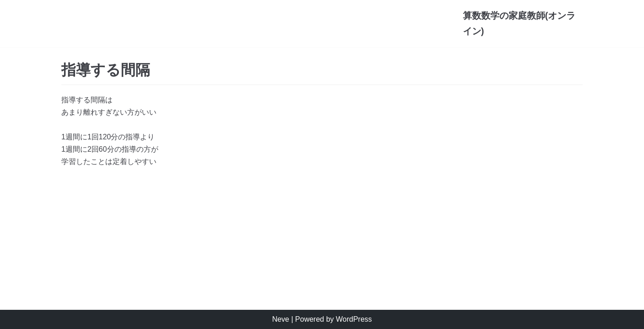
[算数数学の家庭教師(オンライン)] (523, 24)
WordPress (354, 319)
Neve (281, 319)
